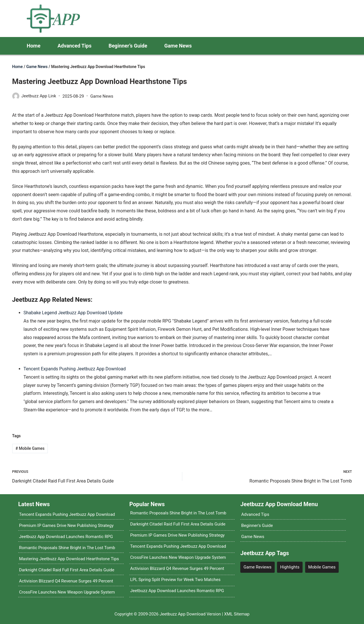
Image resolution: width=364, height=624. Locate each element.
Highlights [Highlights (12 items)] (290, 567)
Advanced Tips (74, 46)
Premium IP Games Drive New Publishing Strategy (66, 526)
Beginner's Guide (257, 526)
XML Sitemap (237, 614)
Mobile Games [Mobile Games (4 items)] (322, 567)
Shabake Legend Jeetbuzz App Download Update (73, 313)
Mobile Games (30, 448)
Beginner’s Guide (128, 46)
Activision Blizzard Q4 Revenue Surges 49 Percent (66, 581)
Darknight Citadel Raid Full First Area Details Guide (67, 570)
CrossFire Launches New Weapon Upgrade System (67, 592)
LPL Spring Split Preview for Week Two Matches (175, 580)
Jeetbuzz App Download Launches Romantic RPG (66, 537)
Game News (178, 46)
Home (34, 46)
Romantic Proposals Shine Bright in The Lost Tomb (67, 548)
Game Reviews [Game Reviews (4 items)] (257, 567)
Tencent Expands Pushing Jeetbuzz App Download (75, 369)
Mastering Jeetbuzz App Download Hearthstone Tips (69, 559)
